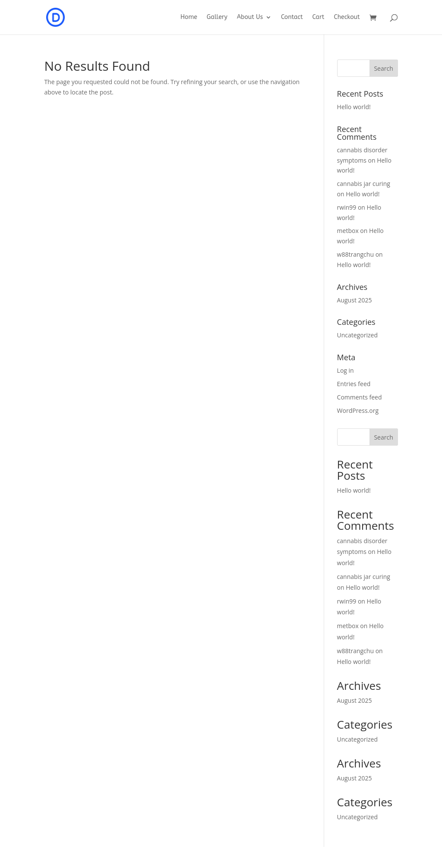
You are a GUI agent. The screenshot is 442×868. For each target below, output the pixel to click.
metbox (348, 231)
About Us (250, 17)
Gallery (217, 17)
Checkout (347, 17)
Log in (346, 370)
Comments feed (360, 397)
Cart (318, 17)
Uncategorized (357, 335)
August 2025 (355, 300)
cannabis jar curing (364, 184)
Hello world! (354, 107)
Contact (292, 17)
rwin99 (347, 207)
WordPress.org (358, 410)
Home (189, 17)
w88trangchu (355, 254)
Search (383, 437)
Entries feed (354, 384)
